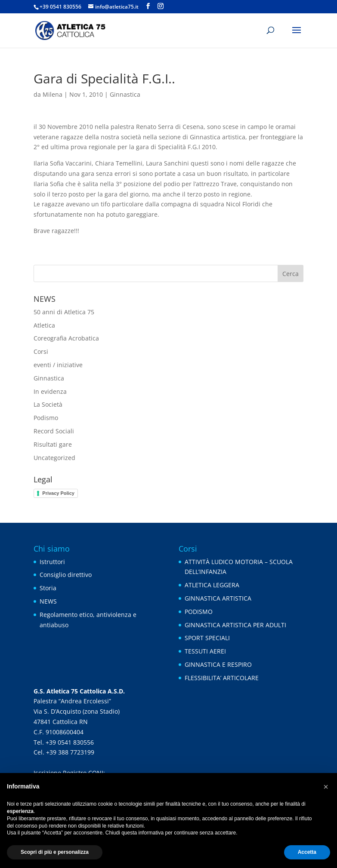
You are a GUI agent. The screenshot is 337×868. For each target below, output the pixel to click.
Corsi (41, 351)
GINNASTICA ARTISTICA (218, 598)
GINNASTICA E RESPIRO (218, 664)
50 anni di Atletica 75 (64, 312)
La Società (48, 404)
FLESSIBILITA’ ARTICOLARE (222, 678)
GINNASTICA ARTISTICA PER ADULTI (235, 625)
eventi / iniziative (58, 365)
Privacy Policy (58, 493)
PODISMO (199, 612)
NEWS (48, 601)
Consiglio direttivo (66, 575)
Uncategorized (54, 458)
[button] (326, 787)
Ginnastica (125, 94)
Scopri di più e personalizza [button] (55, 852)
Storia (48, 588)
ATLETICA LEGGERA (212, 585)
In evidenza (50, 391)
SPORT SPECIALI (207, 638)
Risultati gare (53, 444)
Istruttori (52, 562)
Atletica (44, 325)
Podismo (46, 418)
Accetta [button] (307, 852)
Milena (53, 94)
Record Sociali (54, 431)
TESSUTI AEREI (205, 651)
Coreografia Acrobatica (66, 338)
